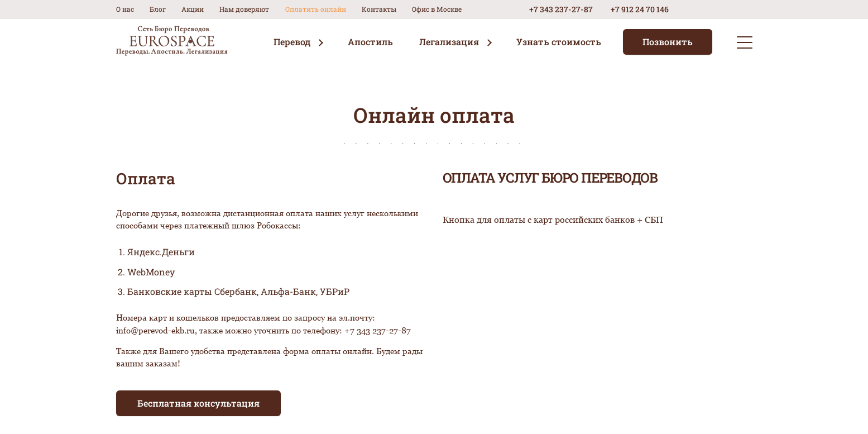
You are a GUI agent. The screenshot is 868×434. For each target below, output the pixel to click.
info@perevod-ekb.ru (155, 330)
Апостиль (370, 42)
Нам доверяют (244, 9)
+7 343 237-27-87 (561, 9)
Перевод (292, 42)
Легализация (449, 42)
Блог (158, 9)
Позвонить (668, 42)
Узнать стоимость (559, 42)
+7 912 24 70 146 (640, 9)
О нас (125, 9)
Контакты (379, 9)
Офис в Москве (437, 9)
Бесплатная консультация (198, 403)
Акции (193, 9)
